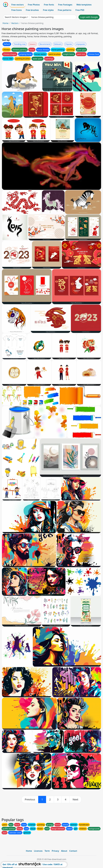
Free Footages (65, 5)
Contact (73, 851)
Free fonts (49, 5)
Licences (38, 851)
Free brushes (32, 10)
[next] (76, 799)
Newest (33, 44)
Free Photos (34, 5)
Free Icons (17, 10)
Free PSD (80, 10)
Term (47, 851)
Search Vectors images (16, 17)
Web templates (84, 5)
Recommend (45, 44)
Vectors (15, 23)
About (64, 851)
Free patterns (65, 10)
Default (7, 44)
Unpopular (80, 44)
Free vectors (17, 5)
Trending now (20, 44)
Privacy (55, 851)
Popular (69, 44)
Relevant (58, 44)
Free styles (48, 10)
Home (6, 23)
